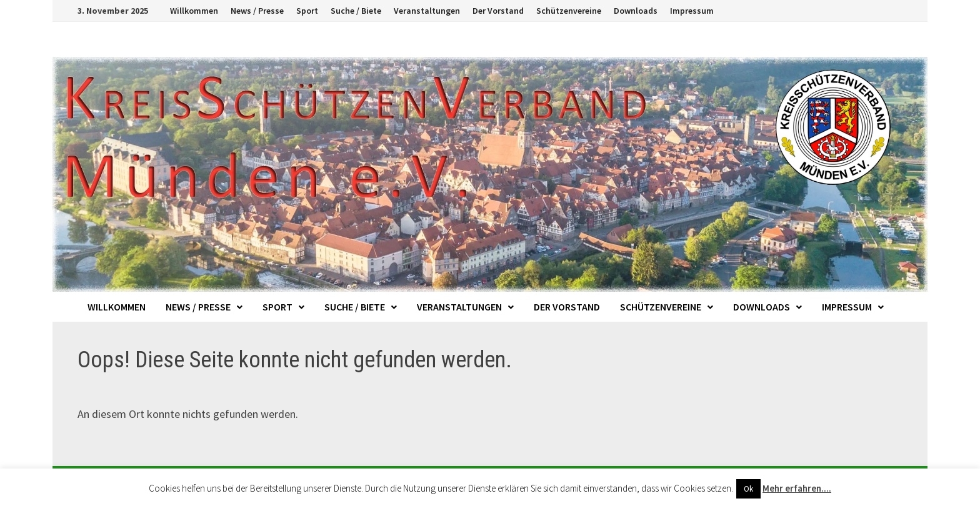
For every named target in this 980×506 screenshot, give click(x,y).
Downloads (636, 11)
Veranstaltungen (427, 11)
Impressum (692, 11)
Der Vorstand (498, 11)
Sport (307, 11)
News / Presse (257, 11)
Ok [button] (748, 489)
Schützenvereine (569, 11)
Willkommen (194, 11)
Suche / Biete (356, 11)
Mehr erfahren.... (797, 488)
